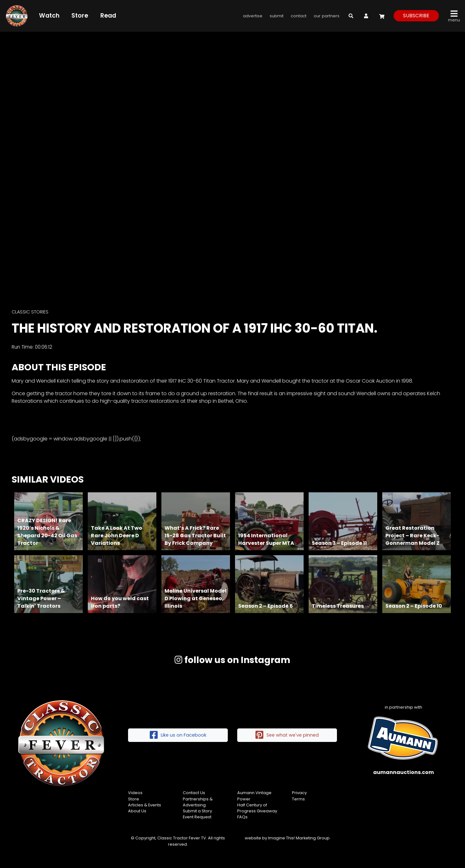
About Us (137, 811)
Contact (299, 16)
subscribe (416, 16)
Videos (135, 793)
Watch (50, 16)
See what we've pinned (287, 735)
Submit (277, 16)
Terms (298, 799)
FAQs (242, 817)
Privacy (299, 793)
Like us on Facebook (178, 735)
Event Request (197, 817)
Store (81, 16)
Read (109, 16)
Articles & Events (145, 805)
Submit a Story (197, 811)
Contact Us (194, 793)
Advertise (253, 16)
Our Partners (327, 16)
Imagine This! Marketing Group (299, 838)
